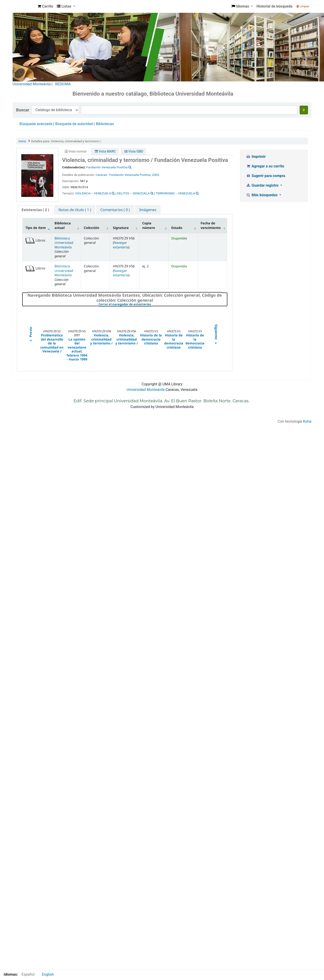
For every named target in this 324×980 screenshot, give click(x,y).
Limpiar (303, 6)
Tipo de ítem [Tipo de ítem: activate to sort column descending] (36, 228)
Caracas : (103, 175)
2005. (156, 175)
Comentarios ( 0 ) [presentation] (115, 210)
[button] (45, 6)
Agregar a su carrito (265, 166)
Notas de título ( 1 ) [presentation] (75, 210)
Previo (30, 335)
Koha (307, 421)
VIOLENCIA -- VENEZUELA (93, 193)
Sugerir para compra (265, 176)
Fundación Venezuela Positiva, (130, 175)
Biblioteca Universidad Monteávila (24, 6)
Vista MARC (105, 151)
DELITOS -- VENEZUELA (133, 193)
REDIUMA (63, 84)
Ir (304, 110)
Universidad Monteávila (32, 84)
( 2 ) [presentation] (35, 210)
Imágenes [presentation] (148, 210)
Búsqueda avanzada (36, 124)
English (48, 974)
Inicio (22, 141)
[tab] (35, 210)
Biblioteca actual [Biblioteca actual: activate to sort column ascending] (63, 225)
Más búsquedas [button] (262, 195)
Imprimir (256, 157)
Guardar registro (263, 185)
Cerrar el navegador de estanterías (152, 304)
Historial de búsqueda (274, 6)
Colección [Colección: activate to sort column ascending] (91, 228)
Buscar (23, 110)
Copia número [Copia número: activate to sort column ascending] (149, 225)
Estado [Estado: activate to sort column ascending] (177, 228)
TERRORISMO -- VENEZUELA (175, 193)
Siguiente (216, 335)
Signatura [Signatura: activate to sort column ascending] (121, 228)
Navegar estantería (121, 245)
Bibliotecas (105, 124)
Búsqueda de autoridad (74, 124)
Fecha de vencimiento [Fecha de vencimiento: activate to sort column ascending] (211, 225)
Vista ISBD (134, 151)
